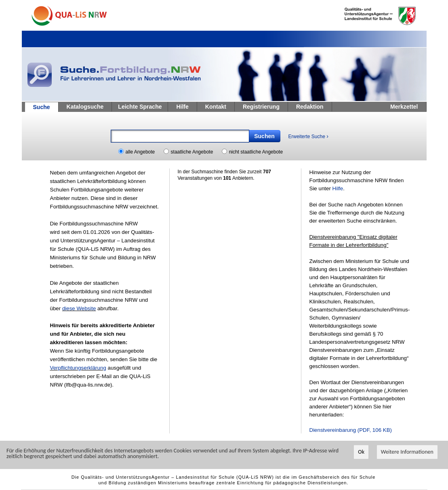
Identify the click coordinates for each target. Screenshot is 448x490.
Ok (361, 452)
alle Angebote (140, 152)
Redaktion (310, 107)
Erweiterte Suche (308, 136)
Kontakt (216, 107)
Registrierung (261, 107)
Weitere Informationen (407, 452)
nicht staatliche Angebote (256, 152)
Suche (42, 107)
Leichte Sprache (140, 107)
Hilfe (182, 107)
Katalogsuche (85, 107)
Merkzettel (404, 107)
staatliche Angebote (192, 152)
